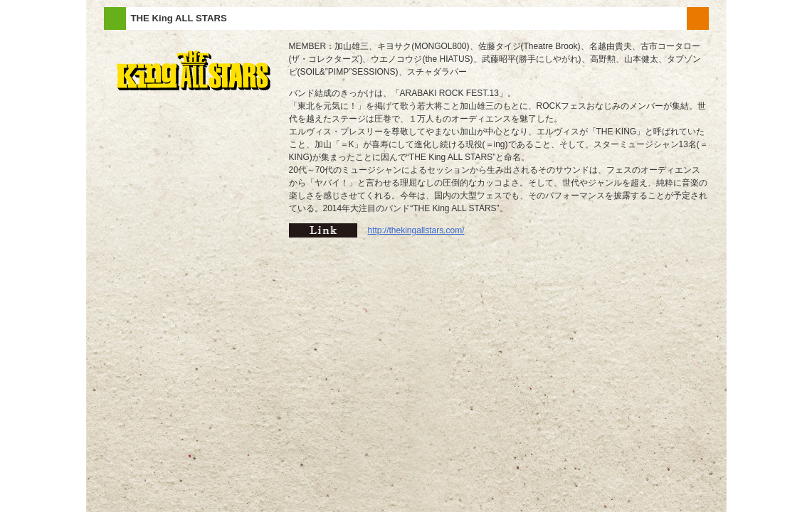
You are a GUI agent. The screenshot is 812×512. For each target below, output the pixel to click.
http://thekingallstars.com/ (416, 230)
